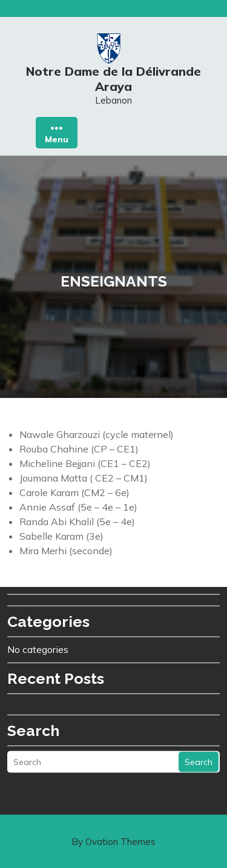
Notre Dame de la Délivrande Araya (113, 83)
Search (199, 700)
